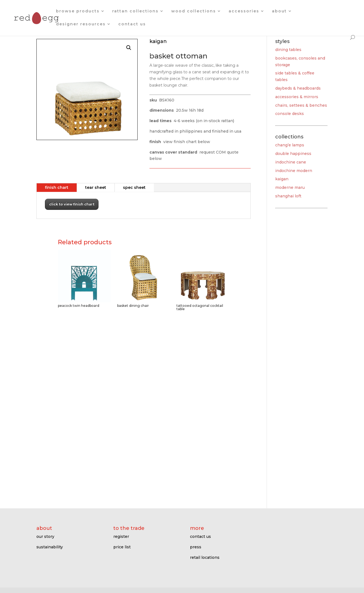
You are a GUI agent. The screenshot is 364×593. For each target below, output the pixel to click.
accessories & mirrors (297, 97)
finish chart (57, 187)
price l (120, 547)
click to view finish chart (72, 204)
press (196, 547)
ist (128, 547)
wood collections (194, 11)
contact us (132, 24)
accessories (244, 11)
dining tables (288, 50)
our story (45, 536)
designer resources (81, 24)
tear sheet (96, 187)
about (279, 11)
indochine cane (291, 162)
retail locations (205, 557)
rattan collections (135, 11)
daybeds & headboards (298, 88)
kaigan (282, 179)
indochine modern (294, 171)
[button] (129, 48)
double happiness (293, 154)
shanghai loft (288, 196)
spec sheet (134, 187)
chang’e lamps (290, 145)
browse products (78, 11)
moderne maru (290, 187)
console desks (290, 114)
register (121, 536)
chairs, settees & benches (301, 105)
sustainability (50, 547)
